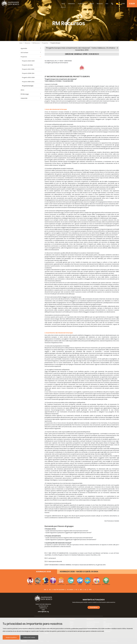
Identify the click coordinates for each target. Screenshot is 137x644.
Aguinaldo (24, 48)
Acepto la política (11, 637)
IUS (85, 590)
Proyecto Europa (55, 43)
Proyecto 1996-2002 (28, 82)
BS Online (70, 590)
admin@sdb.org (43, 612)
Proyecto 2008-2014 (28, 73)
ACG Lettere (24, 53)
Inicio (63, 4)
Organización (82, 4)
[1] (64, 257)
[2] (70, 259)
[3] (102, 259)
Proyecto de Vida (27, 65)
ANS (45, 590)
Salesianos (71, 4)
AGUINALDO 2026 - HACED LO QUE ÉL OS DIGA (79, 572)
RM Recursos (36, 43)
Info (107, 4)
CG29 (132, 4)
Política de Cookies (29, 637)
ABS (81, 590)
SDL (50, 590)
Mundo (92, 4)
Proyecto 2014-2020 (28, 69)
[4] (77, 284)
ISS (76, 590)
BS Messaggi (25, 94)
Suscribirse (94, 607)
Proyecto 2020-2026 (28, 61)
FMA (90, 590)
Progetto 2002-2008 (28, 77)
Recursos (100, 4)
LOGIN (123, 4)
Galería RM (24, 98)
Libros (22, 90)
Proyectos (45, 43)
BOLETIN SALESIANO (59, 590)
